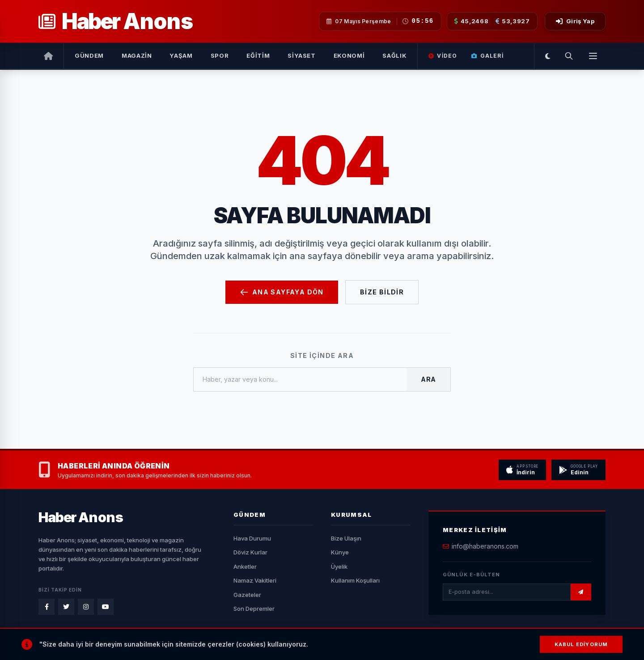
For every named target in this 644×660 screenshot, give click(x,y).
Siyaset (302, 55)
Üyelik (339, 566)
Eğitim (258, 55)
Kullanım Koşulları (355, 580)
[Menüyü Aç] (593, 56)
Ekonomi (349, 55)
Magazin (137, 55)
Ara (428, 379)
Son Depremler (254, 609)
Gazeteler (247, 595)
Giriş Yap (575, 21)
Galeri (487, 56)
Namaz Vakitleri (255, 580)
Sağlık (394, 55)
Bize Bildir (382, 292)
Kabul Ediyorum (581, 644)
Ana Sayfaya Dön (282, 292)
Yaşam (181, 55)
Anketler (245, 566)
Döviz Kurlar (250, 552)
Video (443, 56)
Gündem (89, 55)
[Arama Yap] (569, 56)
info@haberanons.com (485, 546)
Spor (220, 55)
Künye (340, 552)
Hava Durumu (252, 538)
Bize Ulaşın (346, 538)
